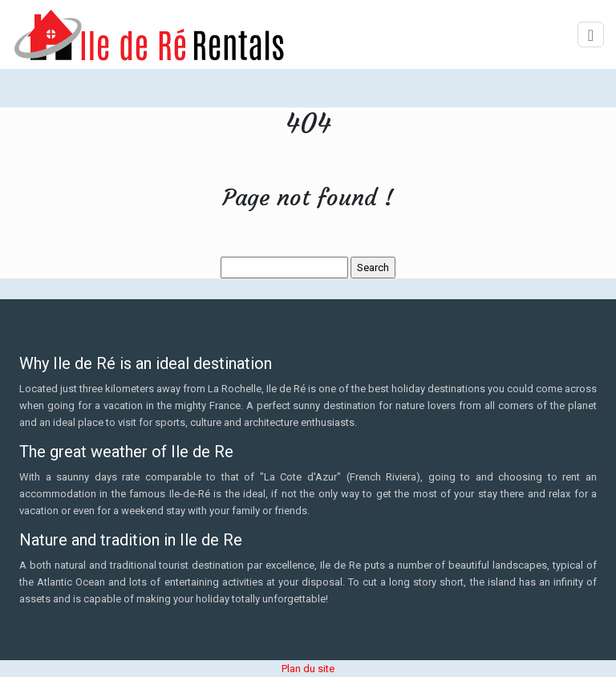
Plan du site (308, 669)
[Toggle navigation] (591, 35)
